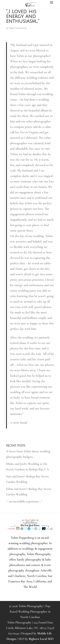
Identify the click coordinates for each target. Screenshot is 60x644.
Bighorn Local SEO (41, 639)
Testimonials (21, 28)
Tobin (11, 28)
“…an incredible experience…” (24, 501)
